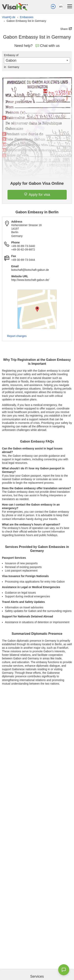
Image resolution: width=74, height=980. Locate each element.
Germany (12, 67)
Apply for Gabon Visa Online (37, 183)
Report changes (17, 336)
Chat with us (48, 46)
